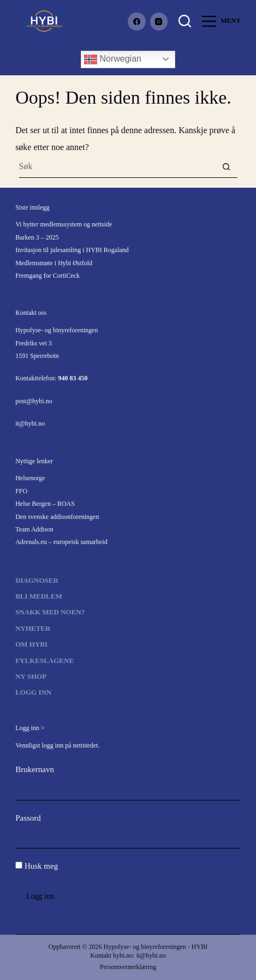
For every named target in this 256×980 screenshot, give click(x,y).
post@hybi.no (34, 401)
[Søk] (185, 21)
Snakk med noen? (50, 612)
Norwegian (113, 59)
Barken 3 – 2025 (37, 237)
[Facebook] (137, 22)
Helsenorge (30, 478)
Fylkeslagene (44, 661)
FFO (21, 491)
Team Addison (34, 529)
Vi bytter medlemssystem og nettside (64, 224)
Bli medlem (39, 596)
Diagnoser (37, 580)
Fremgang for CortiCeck (47, 276)
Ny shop (31, 676)
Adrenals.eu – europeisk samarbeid (61, 542)
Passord (28, 818)
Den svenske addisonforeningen (57, 517)
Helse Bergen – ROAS (45, 504)
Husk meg (37, 866)
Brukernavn (35, 769)
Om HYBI (31, 644)
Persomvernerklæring (128, 967)
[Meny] (221, 21)
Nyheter (33, 628)
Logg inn (33, 692)
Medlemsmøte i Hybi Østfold (54, 263)
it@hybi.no (30, 423)
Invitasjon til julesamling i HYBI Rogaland (72, 250)
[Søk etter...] (117, 167)
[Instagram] (159, 22)
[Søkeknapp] (226, 167)
